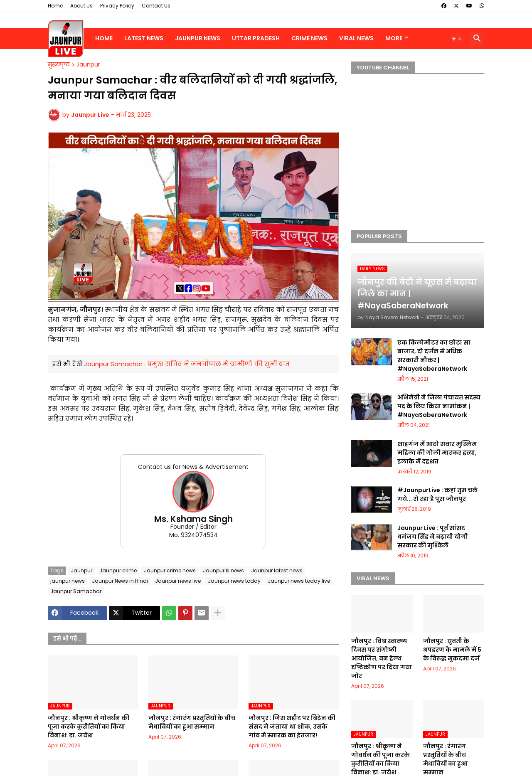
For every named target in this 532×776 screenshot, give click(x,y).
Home (55, 6)
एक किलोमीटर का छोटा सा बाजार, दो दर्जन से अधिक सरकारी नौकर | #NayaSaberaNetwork (434, 356)
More (394, 38)
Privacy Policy (117, 6)
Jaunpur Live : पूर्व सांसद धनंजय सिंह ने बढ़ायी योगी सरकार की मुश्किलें (433, 537)
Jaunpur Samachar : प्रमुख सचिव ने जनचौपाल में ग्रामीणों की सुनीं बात (187, 364)
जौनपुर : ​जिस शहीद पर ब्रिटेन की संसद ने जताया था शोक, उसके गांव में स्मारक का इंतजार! (292, 727)
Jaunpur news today (234, 581)
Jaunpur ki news (223, 570)
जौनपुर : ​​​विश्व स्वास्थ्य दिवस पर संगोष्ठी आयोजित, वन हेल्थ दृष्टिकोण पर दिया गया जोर (382, 658)
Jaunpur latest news (277, 570)
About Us (81, 6)
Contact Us (156, 6)
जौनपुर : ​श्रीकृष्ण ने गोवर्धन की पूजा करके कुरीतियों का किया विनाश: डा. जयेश (89, 727)
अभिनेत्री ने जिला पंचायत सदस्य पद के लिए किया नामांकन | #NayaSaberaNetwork (439, 406)
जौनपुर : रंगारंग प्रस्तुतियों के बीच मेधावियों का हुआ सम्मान (192, 722)
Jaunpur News (198, 38)
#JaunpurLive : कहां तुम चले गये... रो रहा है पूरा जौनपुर (437, 494)
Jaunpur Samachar (76, 591)
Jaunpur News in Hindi (120, 581)
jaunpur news (68, 581)
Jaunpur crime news (170, 570)
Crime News (309, 38)
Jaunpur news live (178, 581)
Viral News (356, 38)
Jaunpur (88, 65)
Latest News (144, 38)
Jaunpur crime (118, 570)
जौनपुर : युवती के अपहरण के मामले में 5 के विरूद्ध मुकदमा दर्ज (452, 650)
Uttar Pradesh (256, 38)
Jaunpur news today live (299, 581)
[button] (457, 39)
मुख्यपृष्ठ (59, 65)
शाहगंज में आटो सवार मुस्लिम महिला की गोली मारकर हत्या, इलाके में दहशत (437, 453)
